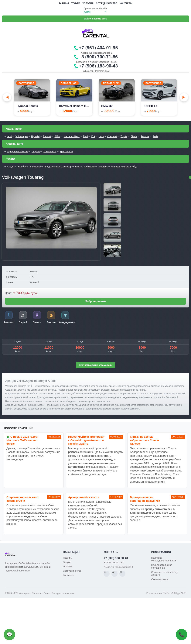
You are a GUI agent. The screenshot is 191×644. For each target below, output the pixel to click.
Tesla (155, 136)
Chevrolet (112, 136)
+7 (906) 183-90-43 (116, 558)
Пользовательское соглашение (162, 566)
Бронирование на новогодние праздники (145, 499)
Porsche (145, 136)
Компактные (50, 152)
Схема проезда (160, 579)
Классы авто (15, 144)
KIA (93, 136)
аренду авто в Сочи (34, 516)
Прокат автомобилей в (95, 9)
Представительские (18, 152)
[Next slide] (184, 97)
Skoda (134, 136)
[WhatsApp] (107, 574)
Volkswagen (22, 136)
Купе (78, 167)
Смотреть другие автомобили (95, 365)
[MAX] (122, 574)
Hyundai (35, 136)
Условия (88, 3)
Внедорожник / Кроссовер (58, 167)
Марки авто (14, 129)
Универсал (35, 167)
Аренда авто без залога (84, 497)
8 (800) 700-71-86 (113, 562)
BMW (57, 136)
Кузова (10, 159)
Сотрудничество (107, 3)
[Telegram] (114, 574)
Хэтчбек (22, 167)
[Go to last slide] (7, 97)
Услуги (76, 3)
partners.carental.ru (81, 452)
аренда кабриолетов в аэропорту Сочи (155, 459)
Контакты (126, 3)
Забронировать (95, 301)
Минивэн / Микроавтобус (124, 167)
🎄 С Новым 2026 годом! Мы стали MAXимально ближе (22, 440)
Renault (47, 136)
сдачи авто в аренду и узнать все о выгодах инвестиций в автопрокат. (92, 463)
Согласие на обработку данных (164, 574)
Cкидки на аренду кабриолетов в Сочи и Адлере (144, 440)
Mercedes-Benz (72, 136)
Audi (10, 136)
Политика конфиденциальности (164, 559)
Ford (85, 136)
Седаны (36, 152)
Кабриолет (89, 167)
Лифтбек (103, 167)
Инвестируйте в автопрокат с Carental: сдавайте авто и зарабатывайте (86, 440)
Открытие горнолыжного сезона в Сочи (23, 499)
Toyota (124, 136)
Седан (11, 167)
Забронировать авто (95, 19)
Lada (101, 136)
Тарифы (64, 3)
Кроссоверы (66, 152)
